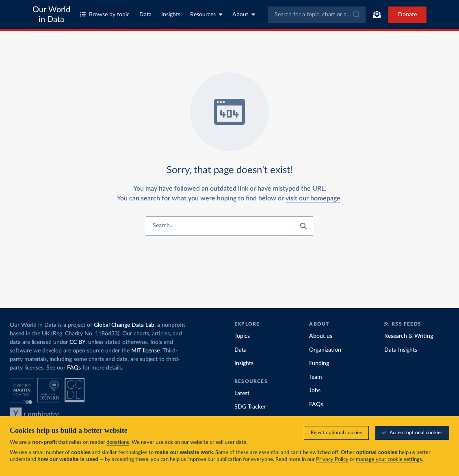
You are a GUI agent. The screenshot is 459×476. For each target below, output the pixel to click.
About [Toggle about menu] (244, 14)
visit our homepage (313, 198)
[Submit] (356, 15)
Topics (242, 336)
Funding (319, 363)
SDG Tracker (250, 407)
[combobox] (317, 15)
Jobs (315, 391)
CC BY (77, 342)
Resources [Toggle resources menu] (206, 14)
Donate (407, 15)
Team (316, 377)
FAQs (74, 368)
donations (118, 442)
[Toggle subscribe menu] (377, 15)
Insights (171, 15)
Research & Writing (409, 336)
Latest (242, 393)
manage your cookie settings (389, 460)
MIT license (145, 351)
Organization (325, 350)
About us (321, 336)
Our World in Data (51, 15)
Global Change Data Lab (124, 325)
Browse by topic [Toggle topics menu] (105, 14)
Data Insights (401, 350)
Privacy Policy (332, 460)
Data (145, 15)
